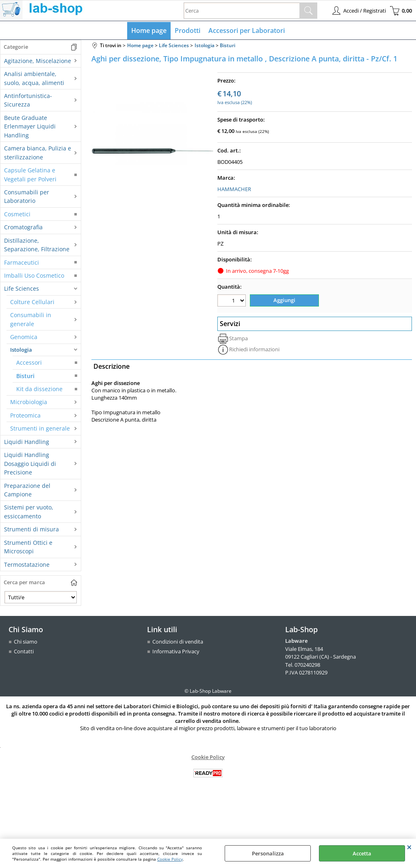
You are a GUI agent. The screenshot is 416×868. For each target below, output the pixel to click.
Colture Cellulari (32, 302)
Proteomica (25, 415)
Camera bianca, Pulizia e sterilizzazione (38, 152)
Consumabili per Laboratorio (27, 196)
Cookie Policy (170, 859)
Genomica (24, 337)
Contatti (24, 651)
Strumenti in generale (40, 428)
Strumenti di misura (31, 529)
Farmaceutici (22, 262)
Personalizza (268, 853)
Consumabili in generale (31, 319)
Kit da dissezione (39, 389)
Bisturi (25, 376)
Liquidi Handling (27, 442)
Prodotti (187, 30)
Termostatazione (27, 565)
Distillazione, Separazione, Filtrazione (37, 245)
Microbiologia (29, 402)
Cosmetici (17, 214)
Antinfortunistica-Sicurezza (28, 100)
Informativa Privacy (176, 651)
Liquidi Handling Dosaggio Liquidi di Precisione (30, 463)
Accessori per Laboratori (247, 30)
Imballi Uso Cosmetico (34, 275)
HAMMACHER (234, 189)
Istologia (21, 350)
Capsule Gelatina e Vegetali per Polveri (30, 174)
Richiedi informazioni (254, 349)
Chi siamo (26, 642)
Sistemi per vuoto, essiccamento (29, 511)
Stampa (238, 338)
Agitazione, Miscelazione (38, 61)
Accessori (29, 362)
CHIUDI (409, 847)
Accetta (362, 853)
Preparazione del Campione (27, 490)
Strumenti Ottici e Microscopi (28, 547)
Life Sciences (22, 288)
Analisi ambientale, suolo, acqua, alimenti (34, 78)
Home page (149, 30)
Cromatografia (23, 227)
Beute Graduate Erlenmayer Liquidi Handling (30, 126)
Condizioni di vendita (178, 642)
